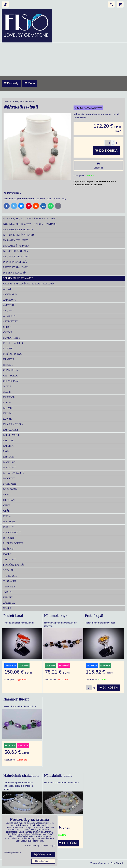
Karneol (9, 397)
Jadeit (7, 386)
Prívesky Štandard (16, 267)
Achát (7, 289)
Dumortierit (12, 338)
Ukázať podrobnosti (13, 853)
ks (90, 688)
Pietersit (9, 522)
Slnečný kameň (13, 565)
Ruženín (9, 549)
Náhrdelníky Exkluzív (18, 230)
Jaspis (7, 392)
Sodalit (8, 570)
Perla (7, 516)
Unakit (8, 597)
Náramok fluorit (16, 699)
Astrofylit (10, 321)
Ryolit (8, 554)
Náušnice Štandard (16, 256)
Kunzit (8, 419)
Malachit (9, 467)
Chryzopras (11, 381)
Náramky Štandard (16, 246)
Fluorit (8, 348)
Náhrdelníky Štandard (18, 235)
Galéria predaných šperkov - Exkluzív (29, 284)
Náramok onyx (56, 616)
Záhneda (9, 603)
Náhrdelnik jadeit (58, 776)
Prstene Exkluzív (15, 273)
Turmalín (10, 581)
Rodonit (9, 538)
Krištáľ (8, 413)
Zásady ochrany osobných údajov (40, 846)
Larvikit (9, 446)
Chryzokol (11, 376)
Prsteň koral (13, 616)
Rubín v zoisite (13, 543)
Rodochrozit (12, 532)
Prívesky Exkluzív (15, 262)
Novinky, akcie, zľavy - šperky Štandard (30, 224)
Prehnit (9, 527)
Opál (6, 511)
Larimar (8, 440)
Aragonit (10, 316)
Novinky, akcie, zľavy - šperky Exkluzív (29, 219)
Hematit (9, 359)
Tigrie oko (10, 576)
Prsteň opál (94, 616)
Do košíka (106, 151)
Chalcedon (11, 370)
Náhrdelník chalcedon (21, 776)
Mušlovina (10, 489)
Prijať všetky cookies (43, 854)
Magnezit (10, 462)
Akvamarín (10, 294)
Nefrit (8, 495)
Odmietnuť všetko (43, 861)
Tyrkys (8, 592)
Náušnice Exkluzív (16, 251)
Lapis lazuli (11, 435)
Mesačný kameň (14, 473)
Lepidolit (9, 457)
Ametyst (9, 305)
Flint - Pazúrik (13, 343)
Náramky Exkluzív (15, 240)
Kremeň (8, 408)
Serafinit (9, 559)
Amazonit (10, 300)
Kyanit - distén (13, 424)
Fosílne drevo (13, 354)
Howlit (8, 365)
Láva (6, 451)
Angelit (8, 311)
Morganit (10, 484)
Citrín (7, 327)
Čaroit (8, 332)
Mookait (9, 478)
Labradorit (11, 430)
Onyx (7, 505)
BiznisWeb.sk (117, 863)
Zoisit (7, 608)
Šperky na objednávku (18, 278)
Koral (7, 403)
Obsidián (9, 500)
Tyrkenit (9, 587)
